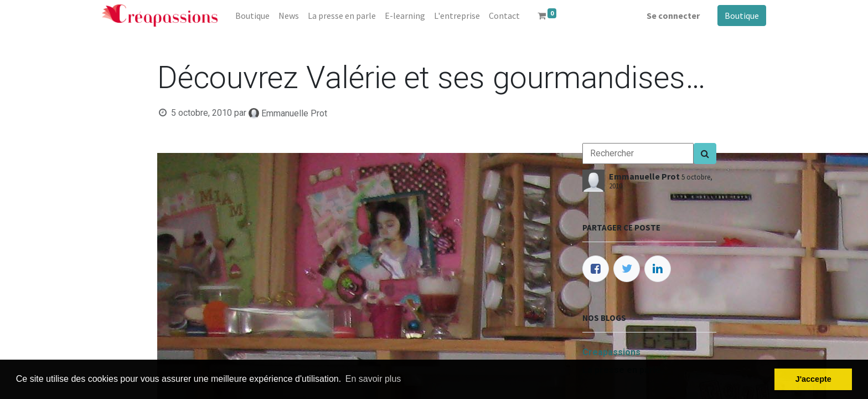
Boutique (742, 16)
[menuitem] (252, 16)
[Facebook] (596, 269)
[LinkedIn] (658, 269)
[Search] (705, 154)
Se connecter (673, 16)
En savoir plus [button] (373, 379)
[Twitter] (627, 269)
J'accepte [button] (813, 379)
